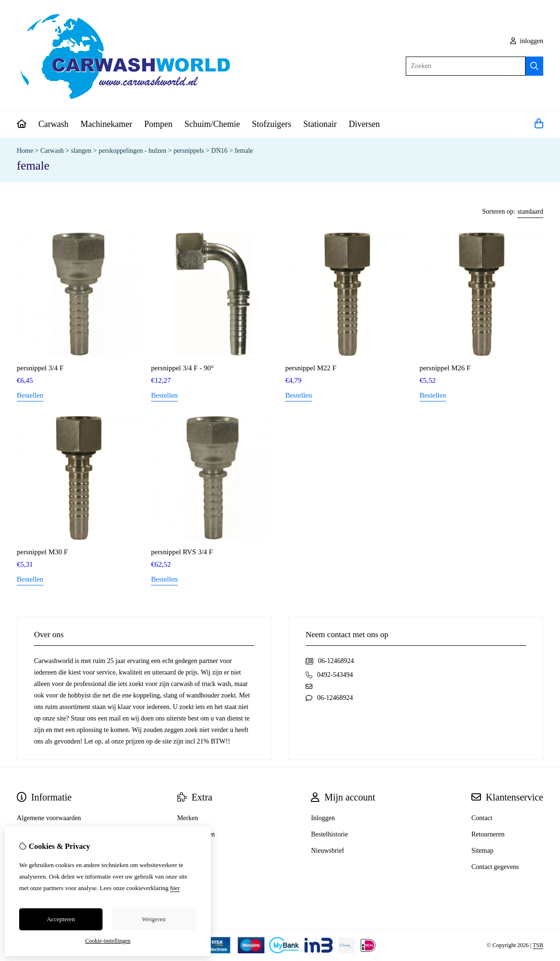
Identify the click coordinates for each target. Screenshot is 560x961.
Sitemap (482, 851)
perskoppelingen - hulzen (133, 151)
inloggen (527, 41)
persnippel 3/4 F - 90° (182, 368)
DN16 (219, 151)
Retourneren (488, 834)
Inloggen (323, 818)
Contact (482, 818)
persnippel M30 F (42, 552)
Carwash (53, 124)
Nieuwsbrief (327, 851)
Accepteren (61, 919)
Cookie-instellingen (108, 941)
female (244, 151)
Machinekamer (106, 124)
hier (175, 888)
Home (25, 151)
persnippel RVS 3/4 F (182, 552)
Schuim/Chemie (212, 124)
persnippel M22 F (311, 368)
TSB (538, 945)
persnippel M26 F (445, 368)
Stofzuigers (272, 124)
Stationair (320, 124)
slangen (81, 151)
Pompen (158, 124)
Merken (188, 818)
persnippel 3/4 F (40, 368)
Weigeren (154, 919)
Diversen (364, 124)
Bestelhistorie (329, 834)
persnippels (189, 151)
